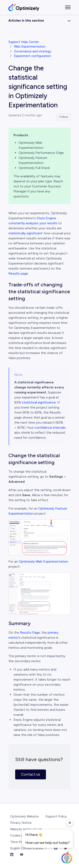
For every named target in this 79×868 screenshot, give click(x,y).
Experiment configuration (32, 56)
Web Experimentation (30, 47)
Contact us (31, 774)
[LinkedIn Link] (12, 855)
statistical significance (39, 402)
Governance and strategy (33, 51)
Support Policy (56, 816)
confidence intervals (50, 428)
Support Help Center (24, 42)
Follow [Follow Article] (64, 117)
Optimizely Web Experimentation (44, 561)
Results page (18, 273)
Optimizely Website (24, 816)
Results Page (30, 633)
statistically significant (25, 233)
